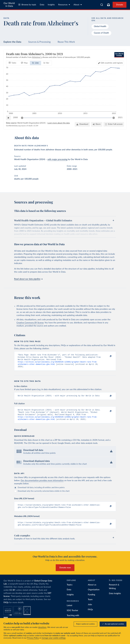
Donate (120, 5)
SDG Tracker (72, 615)
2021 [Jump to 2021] (120, 118)
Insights (51, 5)
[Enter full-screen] (114, 124)
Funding (91, 599)
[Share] (97, 124)
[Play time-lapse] (8, 118)
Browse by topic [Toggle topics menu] (27, 5)
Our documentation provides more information (42, 484)
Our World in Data (9, 5)
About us (92, 589)
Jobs (90, 609)
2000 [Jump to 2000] (15, 118)
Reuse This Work (66, 42)
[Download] (82, 124)
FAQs (6, 607)
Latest (69, 610)
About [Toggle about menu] (78, 5)
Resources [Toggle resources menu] (64, 5)
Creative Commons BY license (30, 323)
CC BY (36, 126)
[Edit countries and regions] (110, 63)
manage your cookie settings (54, 638)
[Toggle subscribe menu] (108, 5)
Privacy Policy (33, 638)
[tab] (12, 63)
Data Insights (115, 598)
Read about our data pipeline (28, 279)
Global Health (100, 26)
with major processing (57, 159)
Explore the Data (12, 42)
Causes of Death (101, 33)
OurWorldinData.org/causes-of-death (19, 126)
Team (90, 604)
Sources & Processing (39, 42)
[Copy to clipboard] (108, 356)
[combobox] (102, 5)
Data (42, 5)
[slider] (22, 118)
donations (42, 627)
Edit (112, 63)
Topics (70, 589)
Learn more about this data (59, 123)
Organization (94, 594)
